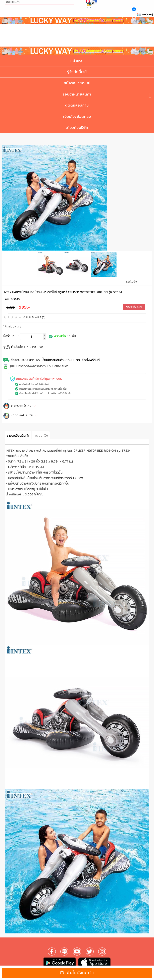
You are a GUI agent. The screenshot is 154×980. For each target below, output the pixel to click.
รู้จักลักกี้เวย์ (77, 72)
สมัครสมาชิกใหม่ (77, 83)
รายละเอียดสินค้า (18, 434)
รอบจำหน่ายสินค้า (77, 94)
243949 (15, 298)
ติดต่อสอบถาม (77, 105)
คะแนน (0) (41, 434)
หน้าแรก (77, 61)
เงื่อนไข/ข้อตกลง (77, 116)
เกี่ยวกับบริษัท (77, 128)
